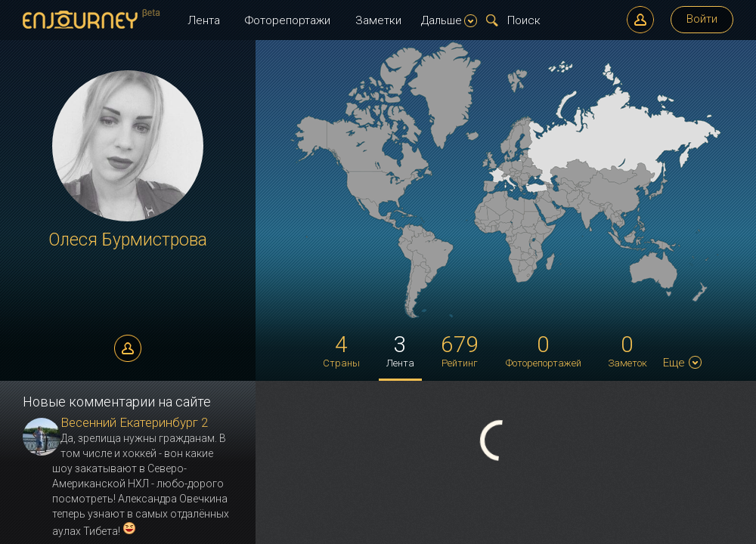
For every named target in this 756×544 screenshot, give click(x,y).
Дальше (449, 20)
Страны (341, 350)
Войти (702, 19)
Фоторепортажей (544, 350)
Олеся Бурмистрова (128, 240)
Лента (204, 20)
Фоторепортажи (288, 20)
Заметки (378, 20)
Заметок (627, 350)
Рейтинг (460, 350)
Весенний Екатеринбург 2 (134, 422)
